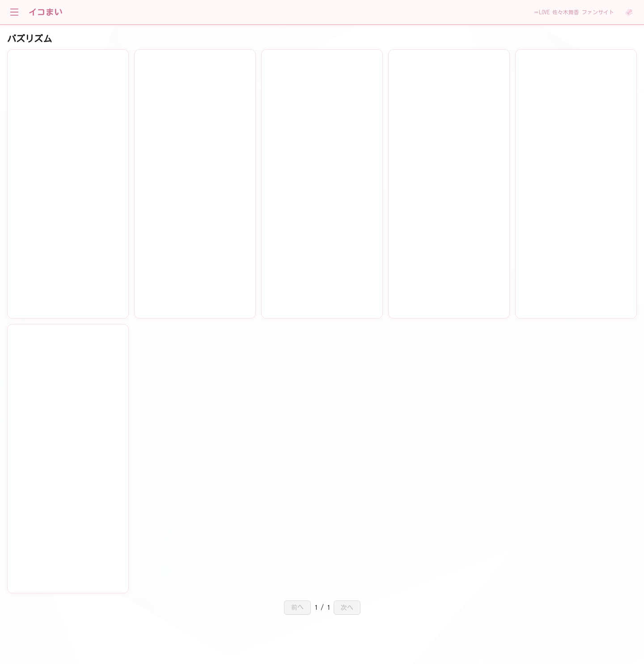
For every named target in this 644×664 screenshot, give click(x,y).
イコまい (46, 12)
